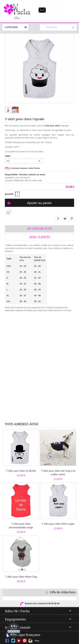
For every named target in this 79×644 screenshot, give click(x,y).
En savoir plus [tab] (40, 229)
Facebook (7, 641)
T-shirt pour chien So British (21, 471)
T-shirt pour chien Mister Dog (21, 577)
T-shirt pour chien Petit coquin (58, 524)
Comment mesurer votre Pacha (22, 168)
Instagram (30, 641)
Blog (37, 641)
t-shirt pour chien (52, 126)
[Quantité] (17, 194)
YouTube (19, 641)
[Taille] (24, 161)
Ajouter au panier (39, 203)
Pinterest (72, 219)
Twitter (13, 641)
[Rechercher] (58, 27)
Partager (58, 219)
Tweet (65, 219)
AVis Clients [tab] (40, 237)
